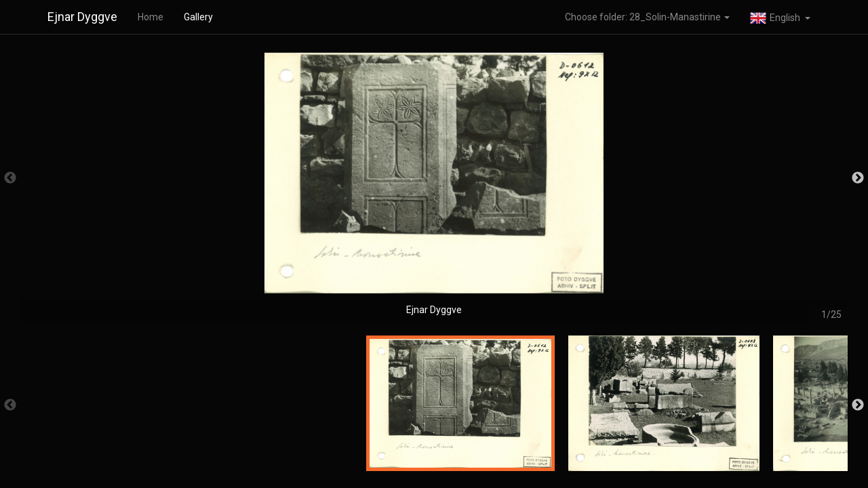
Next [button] (858, 178)
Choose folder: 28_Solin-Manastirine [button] (647, 17)
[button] (780, 17)
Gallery (198, 17)
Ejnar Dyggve (82, 17)
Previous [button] (10, 178)
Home (151, 17)
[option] (434, 185)
